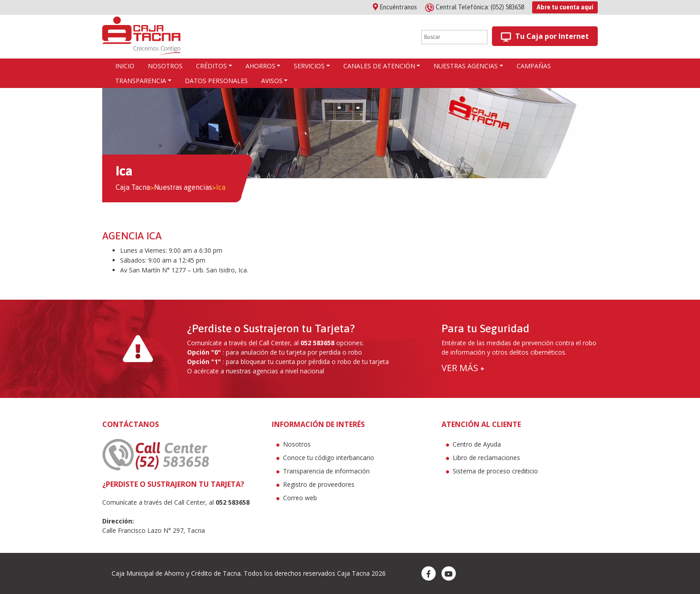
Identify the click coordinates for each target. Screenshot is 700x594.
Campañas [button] (534, 66)
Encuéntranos (395, 7)
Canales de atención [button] (379, 66)
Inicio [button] (125, 66)
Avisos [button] (272, 81)
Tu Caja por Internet (545, 36)
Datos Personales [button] (216, 81)
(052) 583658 (475, 7)
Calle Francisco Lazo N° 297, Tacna (154, 530)
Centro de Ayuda (477, 444)
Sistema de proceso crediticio (495, 471)
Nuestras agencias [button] (466, 66)
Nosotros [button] (165, 66)
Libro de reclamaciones (486, 458)
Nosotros (297, 444)
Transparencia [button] (141, 81)
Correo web (300, 498)
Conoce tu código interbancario (329, 458)
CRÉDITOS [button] (211, 66)
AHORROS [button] (260, 66)
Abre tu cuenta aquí (565, 7)
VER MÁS (463, 368)
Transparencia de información (326, 471)
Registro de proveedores (319, 484)
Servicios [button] (309, 66)
